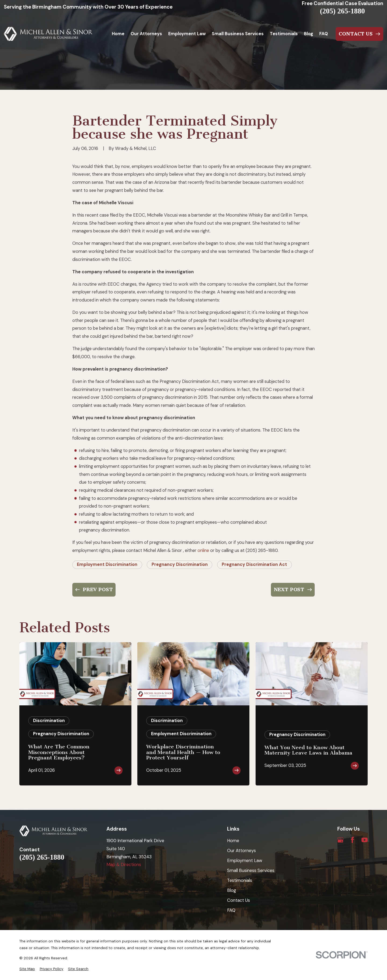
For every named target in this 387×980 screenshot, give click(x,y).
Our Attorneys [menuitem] (146, 34)
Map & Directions (124, 865)
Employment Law (245, 861)
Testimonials (240, 880)
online (203, 550)
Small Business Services (251, 870)
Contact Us (239, 900)
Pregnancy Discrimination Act (254, 564)
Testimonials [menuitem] (284, 34)
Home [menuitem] (118, 34)
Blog (232, 890)
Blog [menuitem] (309, 34)
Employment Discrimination (107, 564)
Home (233, 841)
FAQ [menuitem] (324, 34)
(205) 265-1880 (343, 11)
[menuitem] (27, 969)
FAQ (231, 910)
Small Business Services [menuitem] (238, 34)
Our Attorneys (241, 851)
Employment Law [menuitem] (187, 34)
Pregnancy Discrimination (180, 564)
